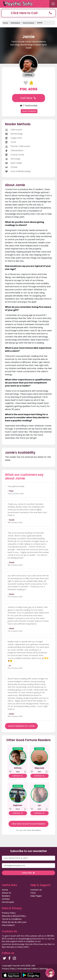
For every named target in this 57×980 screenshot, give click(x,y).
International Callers (28, 969)
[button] (28, 13)
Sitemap (44, 969)
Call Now (28, 98)
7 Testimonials (28, 106)
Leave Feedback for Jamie (21, 726)
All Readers (15, 23)
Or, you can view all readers (28, 830)
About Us (6, 893)
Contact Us (36, 890)
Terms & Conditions (12, 919)
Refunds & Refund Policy (14, 916)
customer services (10, 944)
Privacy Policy (9, 913)
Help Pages (36, 896)
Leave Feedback (29, 111)
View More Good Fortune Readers (28, 824)
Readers (6, 896)
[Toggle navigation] (53, 4)
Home (5, 23)
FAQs (33, 893)
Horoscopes (8, 902)
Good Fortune (28, 23)
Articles (6, 899)
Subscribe (28, 873)
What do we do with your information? (14, 924)
